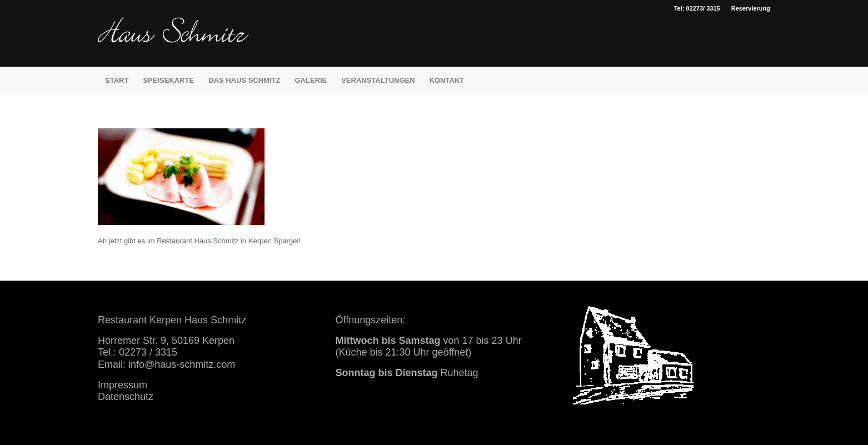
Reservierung (751, 8)
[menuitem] (748, 8)
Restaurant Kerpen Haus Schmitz (172, 320)
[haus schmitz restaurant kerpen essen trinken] (173, 42)
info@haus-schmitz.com (182, 364)
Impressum (123, 385)
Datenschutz (126, 397)
